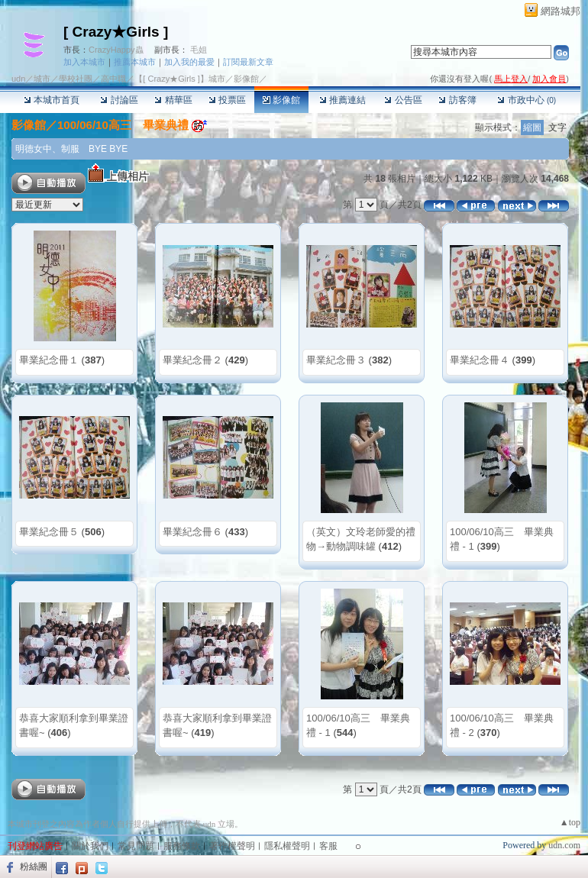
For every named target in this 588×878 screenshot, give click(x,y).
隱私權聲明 (287, 846)
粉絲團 (34, 867)
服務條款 (182, 846)
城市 (42, 79)
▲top (570, 822)
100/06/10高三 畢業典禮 (123, 125)
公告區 (403, 100)
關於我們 (90, 846)
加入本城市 (84, 62)
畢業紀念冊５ (49, 532)
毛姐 (199, 50)
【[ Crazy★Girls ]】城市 (180, 79)
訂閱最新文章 (248, 62)
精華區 (173, 100)
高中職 (113, 79)
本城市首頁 (52, 100)
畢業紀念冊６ (192, 532)
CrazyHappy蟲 (116, 50)
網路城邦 (561, 11)
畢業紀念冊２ (192, 360)
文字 (557, 128)
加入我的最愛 (189, 62)
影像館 (281, 100)
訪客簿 (457, 100)
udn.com (564, 845)
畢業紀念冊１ (49, 360)
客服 (328, 846)
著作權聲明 (232, 846)
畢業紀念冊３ (336, 360)
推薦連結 (342, 100)
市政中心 (527, 100)
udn (18, 79)
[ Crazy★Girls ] (116, 32)
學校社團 (76, 79)
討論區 (119, 100)
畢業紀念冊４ (480, 360)
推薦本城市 (135, 62)
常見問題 (136, 846)
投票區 (227, 100)
